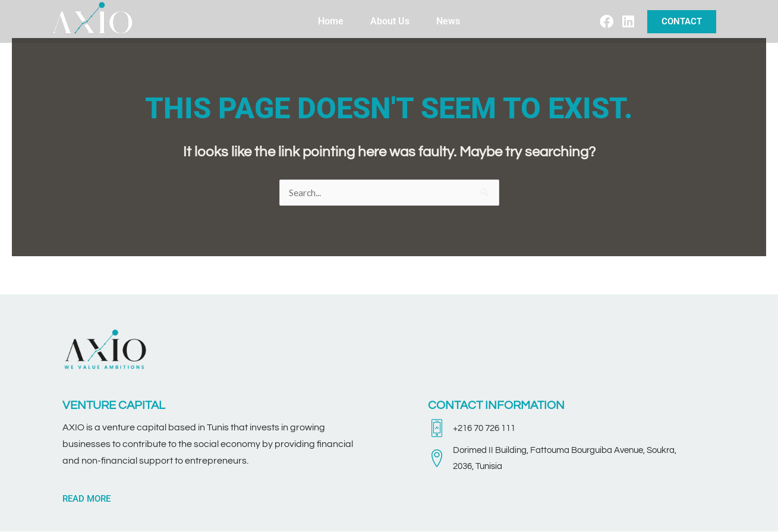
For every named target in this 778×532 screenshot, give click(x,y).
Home (331, 21)
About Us (390, 21)
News (448, 21)
